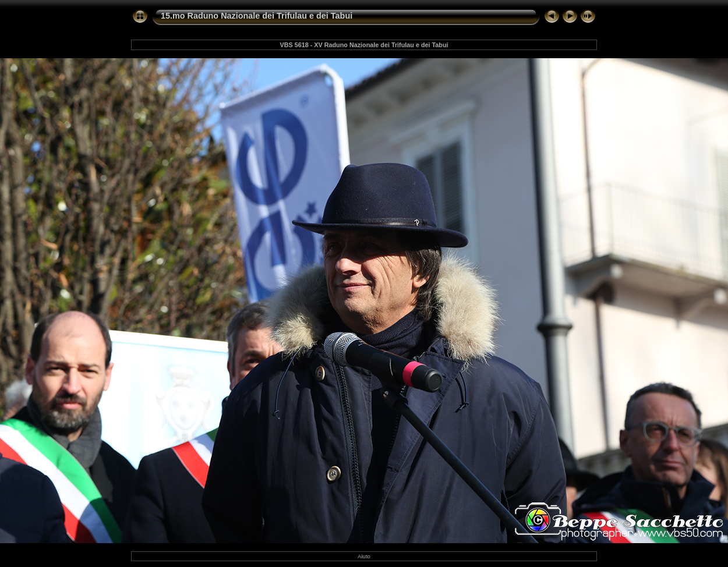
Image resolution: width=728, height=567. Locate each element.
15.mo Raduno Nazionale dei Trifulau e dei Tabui (257, 16)
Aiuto (364, 556)
